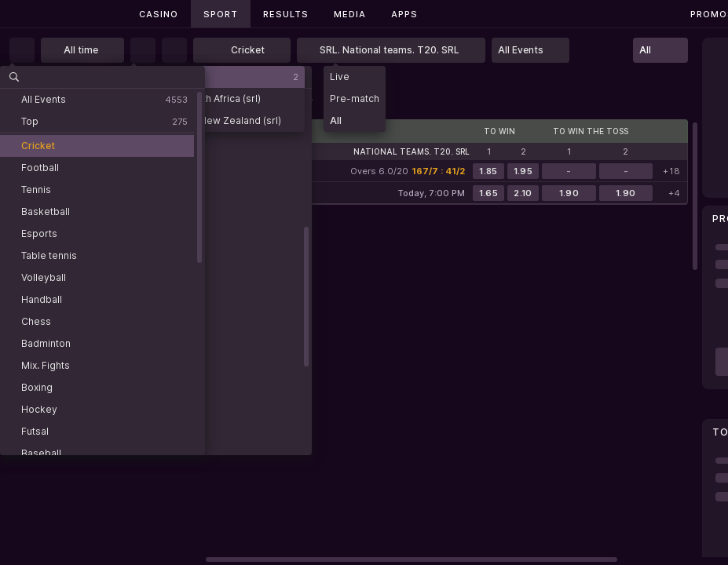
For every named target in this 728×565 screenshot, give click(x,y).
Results (286, 14)
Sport (221, 14)
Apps (404, 14)
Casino (159, 14)
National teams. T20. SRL (412, 151)
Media (350, 14)
